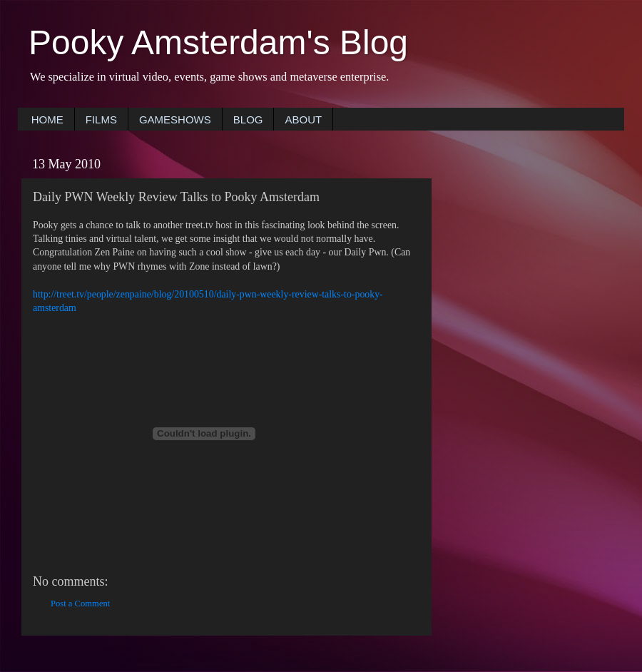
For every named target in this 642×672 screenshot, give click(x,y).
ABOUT (303, 119)
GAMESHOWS (175, 119)
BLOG (248, 119)
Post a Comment (80, 604)
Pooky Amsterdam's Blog (218, 42)
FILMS (101, 119)
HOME (47, 119)
